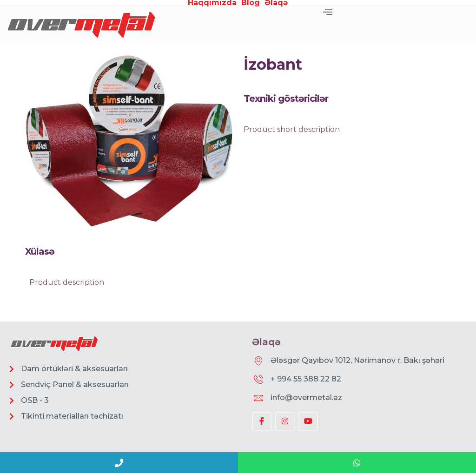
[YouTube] (308, 421)
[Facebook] (262, 421)
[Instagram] (285, 421)
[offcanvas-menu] (328, 12)
